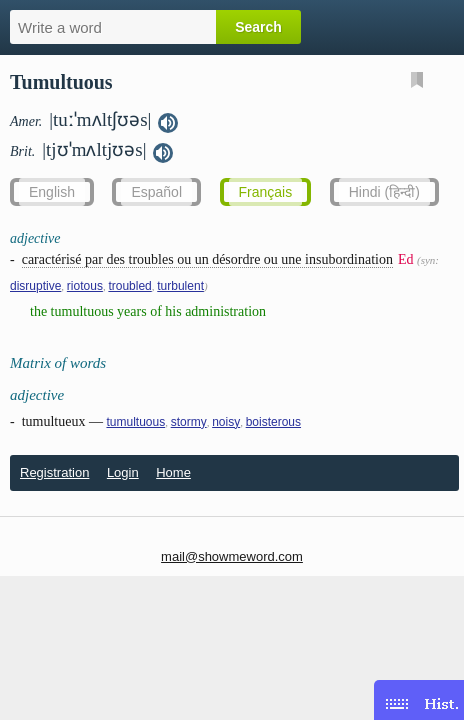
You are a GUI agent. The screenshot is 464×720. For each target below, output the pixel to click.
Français (266, 192)
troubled (129, 286)
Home (173, 472)
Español (156, 192)
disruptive (35, 286)
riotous (85, 286)
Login (123, 472)
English (52, 192)
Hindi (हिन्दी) (384, 192)
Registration (54, 472)
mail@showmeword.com (232, 556)
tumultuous (135, 422)
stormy (189, 422)
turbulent (180, 286)
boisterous (273, 422)
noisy (226, 422)
